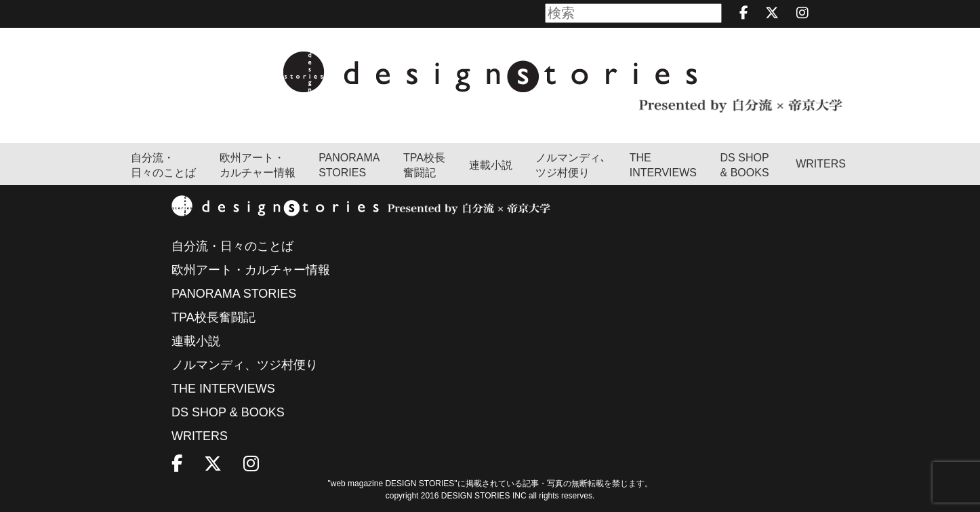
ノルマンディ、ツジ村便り (245, 365)
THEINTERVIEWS (663, 165)
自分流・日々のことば (163, 165)
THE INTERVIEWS (223, 389)
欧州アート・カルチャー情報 (258, 165)
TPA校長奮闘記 (424, 165)
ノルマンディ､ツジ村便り (571, 165)
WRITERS (821, 164)
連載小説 (491, 165)
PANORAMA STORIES (349, 165)
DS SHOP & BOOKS (745, 165)
